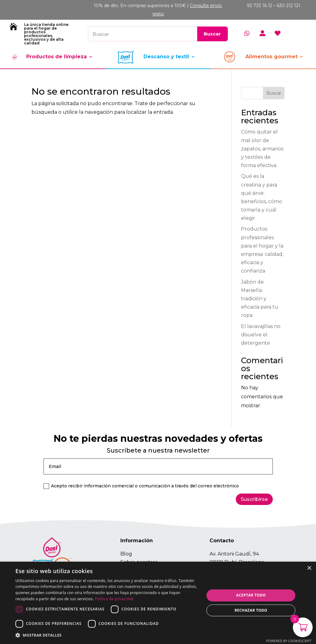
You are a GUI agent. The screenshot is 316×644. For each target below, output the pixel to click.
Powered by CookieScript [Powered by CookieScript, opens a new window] (289, 641)
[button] (107, 635)
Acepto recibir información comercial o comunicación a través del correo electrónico (141, 486)
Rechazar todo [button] (251, 610)
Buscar (274, 93)
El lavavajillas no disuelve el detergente (261, 335)
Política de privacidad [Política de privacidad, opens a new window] (114, 599)
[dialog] (158, 603)
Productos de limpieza (56, 57)
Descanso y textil (166, 57)
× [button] (309, 568)
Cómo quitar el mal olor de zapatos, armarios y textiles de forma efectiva (262, 149)
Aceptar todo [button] (251, 595)
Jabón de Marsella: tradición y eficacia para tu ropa (260, 299)
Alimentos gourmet (271, 57)
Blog (126, 554)
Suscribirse (254, 499)
